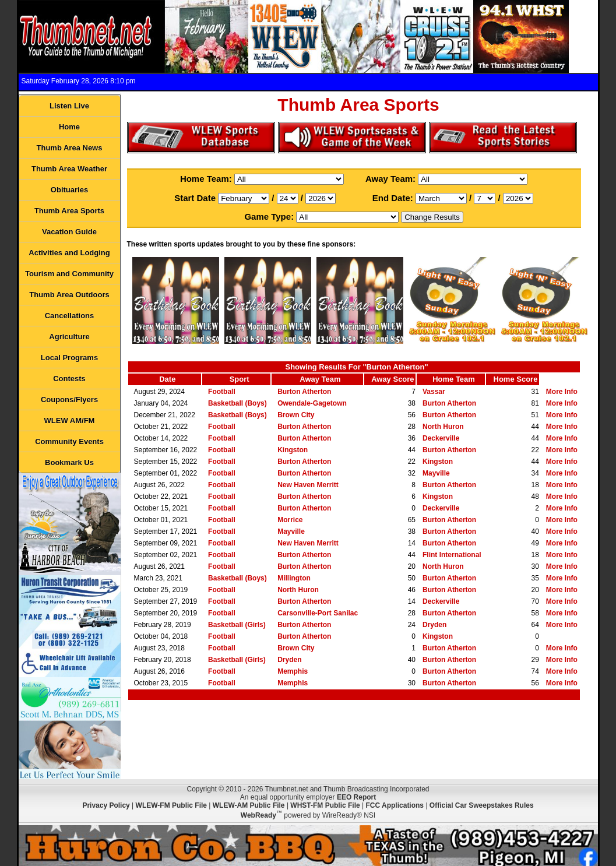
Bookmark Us (69, 462)
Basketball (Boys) (237, 403)
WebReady (258, 815)
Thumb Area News (70, 148)
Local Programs (69, 358)
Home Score (516, 379)
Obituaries (69, 190)
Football (222, 392)
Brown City (296, 415)
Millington (294, 578)
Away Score (393, 379)
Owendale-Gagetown (312, 403)
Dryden (434, 625)
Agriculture (69, 337)
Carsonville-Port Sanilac (318, 613)
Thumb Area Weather (69, 169)
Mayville (436, 473)
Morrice (290, 520)
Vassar (434, 392)
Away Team (320, 379)
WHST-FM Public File (325, 805)
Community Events (69, 441)
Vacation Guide (69, 232)
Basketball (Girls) (237, 625)
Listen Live (69, 106)
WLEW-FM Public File (171, 805)
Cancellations (70, 316)
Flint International (452, 555)
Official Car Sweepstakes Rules (482, 805)
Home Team (454, 379)
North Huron (443, 427)
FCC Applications (395, 805)
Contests (69, 379)
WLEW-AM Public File (249, 805)
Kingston (293, 450)
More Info (562, 392)
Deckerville (441, 438)
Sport (240, 379)
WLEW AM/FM (70, 420)
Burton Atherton (304, 392)
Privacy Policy (106, 805)
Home (69, 127)
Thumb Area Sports (69, 211)
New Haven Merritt (308, 485)
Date (167, 379)
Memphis (293, 671)
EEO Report (356, 797)
